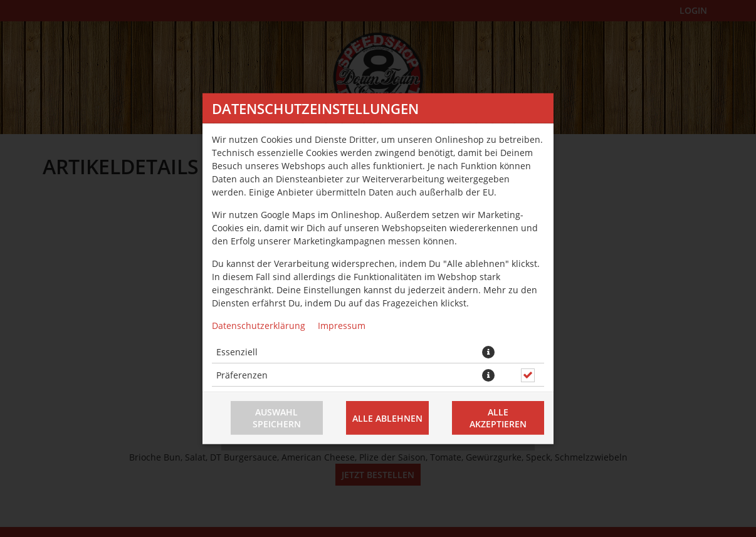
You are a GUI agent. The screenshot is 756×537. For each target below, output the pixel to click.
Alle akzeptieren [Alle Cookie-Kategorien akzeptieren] (498, 418)
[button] (488, 352)
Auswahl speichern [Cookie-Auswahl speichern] (277, 418)
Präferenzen (242, 374)
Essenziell (237, 351)
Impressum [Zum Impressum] (342, 325)
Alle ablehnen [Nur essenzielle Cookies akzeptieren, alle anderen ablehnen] (387, 418)
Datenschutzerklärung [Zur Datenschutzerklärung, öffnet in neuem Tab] (259, 325)
